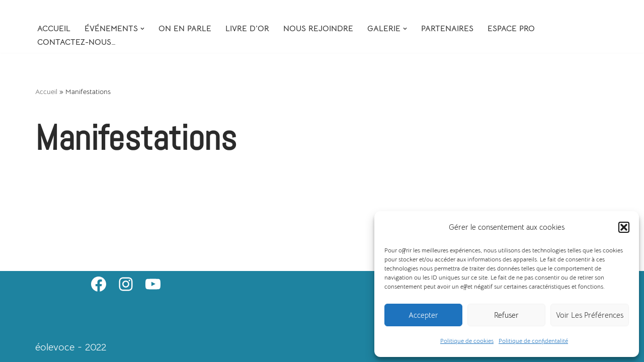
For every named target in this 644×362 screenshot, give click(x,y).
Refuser (506, 315)
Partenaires (447, 29)
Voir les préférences (590, 315)
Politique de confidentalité (533, 341)
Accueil (54, 29)
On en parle (185, 29)
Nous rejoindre (318, 29)
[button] (624, 227)
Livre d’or (247, 29)
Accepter (423, 315)
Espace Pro (511, 29)
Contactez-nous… (76, 42)
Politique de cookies (467, 341)
